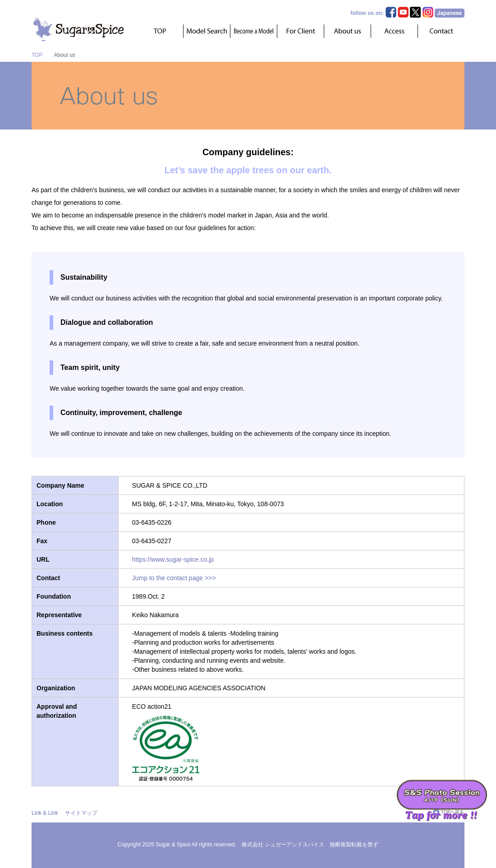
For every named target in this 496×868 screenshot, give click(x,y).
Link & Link (45, 813)
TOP (37, 55)
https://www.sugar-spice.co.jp (173, 559)
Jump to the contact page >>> (174, 578)
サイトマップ (81, 813)
